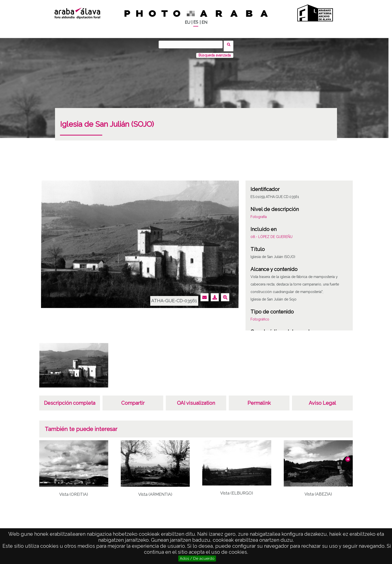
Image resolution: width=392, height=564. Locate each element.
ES (196, 22)
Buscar (230, 44)
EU (187, 22)
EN (204, 22)
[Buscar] (192, 44)
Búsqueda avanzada (215, 52)
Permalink (259, 400)
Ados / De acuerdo (197, 558)
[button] (348, 456)
